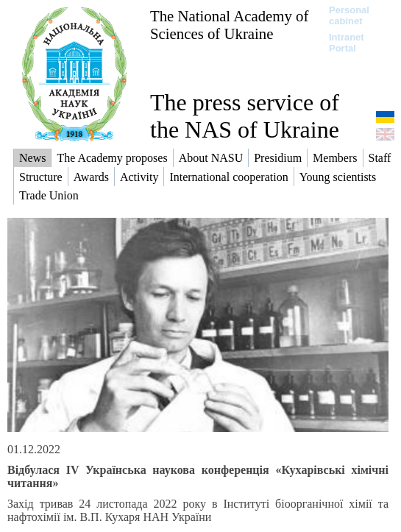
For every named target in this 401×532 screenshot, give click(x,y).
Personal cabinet (349, 15)
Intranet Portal (347, 43)
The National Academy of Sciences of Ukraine (229, 25)
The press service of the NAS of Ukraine (245, 116)
